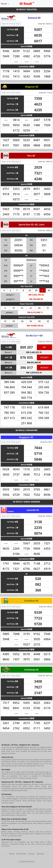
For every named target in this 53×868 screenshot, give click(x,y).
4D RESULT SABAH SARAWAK (27, 502)
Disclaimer (21, 854)
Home (12, 854)
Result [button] (4, 4)
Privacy (31, 854)
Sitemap (40, 854)
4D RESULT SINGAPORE (26, 430)
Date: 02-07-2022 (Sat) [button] (11, 24)
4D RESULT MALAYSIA (27, 9)
